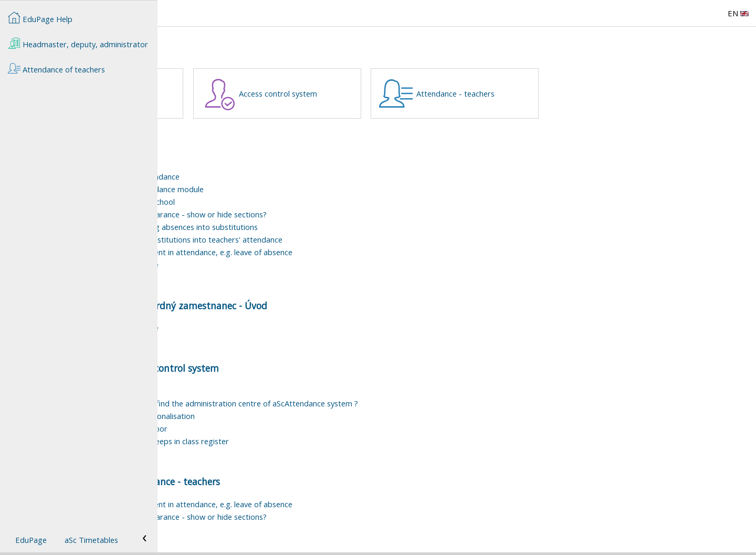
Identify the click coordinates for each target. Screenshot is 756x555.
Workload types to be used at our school (260, 202)
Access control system (435, 93)
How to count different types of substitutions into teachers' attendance (314, 239)
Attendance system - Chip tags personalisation (270, 416)
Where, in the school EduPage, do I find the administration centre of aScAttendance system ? (352, 403)
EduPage (31, 540)
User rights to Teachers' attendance (252, 265)
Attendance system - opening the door (257, 428)
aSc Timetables (91, 540)
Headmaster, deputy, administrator (78, 43)
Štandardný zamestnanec (263, 93)
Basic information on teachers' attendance (263, 176)
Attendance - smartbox (230, 391)
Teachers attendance (226, 164)
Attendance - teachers (613, 93)
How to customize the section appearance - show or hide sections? (306, 214)
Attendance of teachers (224, 306)
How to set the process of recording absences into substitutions (302, 227)
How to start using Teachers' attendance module (275, 189)
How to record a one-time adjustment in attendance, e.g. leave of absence (319, 252)
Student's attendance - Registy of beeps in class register (287, 441)
